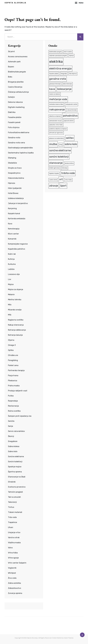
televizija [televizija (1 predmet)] (65, 168)
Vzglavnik (12, 568)
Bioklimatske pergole (17, 72)
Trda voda (12, 517)
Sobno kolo (13, 451)
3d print (11, 51)
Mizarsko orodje (15, 310)
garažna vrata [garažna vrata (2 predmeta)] (58, 79)
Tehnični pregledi (15, 492)
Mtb (10, 315)
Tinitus (11, 507)
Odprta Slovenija (15, 3)
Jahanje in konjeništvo (18, 203)
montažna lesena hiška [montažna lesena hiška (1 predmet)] (56, 104)
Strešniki (12, 482)
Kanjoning (12, 208)
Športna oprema (15, 472)
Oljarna (11, 340)
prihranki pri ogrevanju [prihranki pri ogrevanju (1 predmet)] (56, 133)
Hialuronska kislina (16, 178)
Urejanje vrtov (14, 532)
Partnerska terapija (16, 370)
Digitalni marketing (16, 107)
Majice (11, 284)
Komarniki (12, 239)
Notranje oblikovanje (17, 330)
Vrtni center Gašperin (17, 563)
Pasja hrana (13, 376)
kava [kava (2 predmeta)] (52, 89)
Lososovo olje (14, 274)
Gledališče (12, 163)
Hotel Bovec (13, 193)
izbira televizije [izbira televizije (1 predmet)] (67, 84)
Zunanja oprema (15, 593)
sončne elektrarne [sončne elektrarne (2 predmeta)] (60, 150)
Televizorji (12, 502)
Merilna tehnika (15, 300)
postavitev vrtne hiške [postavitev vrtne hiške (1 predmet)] (56, 125)
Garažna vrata (14, 138)
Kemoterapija (14, 229)
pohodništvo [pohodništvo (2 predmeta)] (70, 116)
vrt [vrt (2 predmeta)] (61, 179)
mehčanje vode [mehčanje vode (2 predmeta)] (58, 99)
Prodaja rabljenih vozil (18, 391)
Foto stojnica (14, 127)
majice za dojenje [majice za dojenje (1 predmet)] (55, 94)
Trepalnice (12, 522)
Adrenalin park (14, 62)
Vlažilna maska (14, 543)
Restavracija (13, 406)
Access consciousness (18, 57)
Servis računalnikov (16, 431)
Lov (10, 279)
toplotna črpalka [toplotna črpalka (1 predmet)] (54, 174)
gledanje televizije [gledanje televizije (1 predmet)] (55, 84)
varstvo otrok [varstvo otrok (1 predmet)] (53, 180)
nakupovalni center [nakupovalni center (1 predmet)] (71, 104)
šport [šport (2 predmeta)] (63, 186)
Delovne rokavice (15, 102)
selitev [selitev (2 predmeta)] (70, 138)
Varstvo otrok (14, 538)
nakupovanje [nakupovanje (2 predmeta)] (57, 109)
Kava (10, 224)
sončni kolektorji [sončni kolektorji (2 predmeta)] (59, 157)
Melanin (11, 295)
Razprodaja (13, 401)
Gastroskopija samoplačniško (20, 148)
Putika (11, 396)
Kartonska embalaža (17, 219)
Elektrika (12, 112)
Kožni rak (12, 254)
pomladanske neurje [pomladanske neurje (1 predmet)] (55, 121)
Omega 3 (12, 345)
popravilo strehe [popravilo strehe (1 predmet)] (69, 121)
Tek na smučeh (14, 497)
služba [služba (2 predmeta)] (53, 144)
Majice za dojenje (16, 289)
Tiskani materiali (15, 512)
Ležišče (11, 269)
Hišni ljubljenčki (15, 188)
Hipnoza (12, 183)
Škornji (11, 436)
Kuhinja (11, 259)
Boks (10, 77)
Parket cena (13, 365)
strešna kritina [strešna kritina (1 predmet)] (69, 163)
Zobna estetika (14, 583)
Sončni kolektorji (15, 462)
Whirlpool (12, 573)
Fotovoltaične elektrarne (19, 132)
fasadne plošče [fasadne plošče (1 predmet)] (54, 74)
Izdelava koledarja (16, 198)
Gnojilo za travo (15, 168)
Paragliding (13, 360)
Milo (10, 305)
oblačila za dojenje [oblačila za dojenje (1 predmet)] (55, 116)
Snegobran (13, 441)
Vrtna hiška (13, 553)
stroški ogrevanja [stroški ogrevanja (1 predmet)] (54, 168)
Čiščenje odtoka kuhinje (18, 92)
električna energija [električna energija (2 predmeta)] (60, 69)
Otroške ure (13, 355)
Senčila (11, 421)
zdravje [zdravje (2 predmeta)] (54, 186)
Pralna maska (14, 386)
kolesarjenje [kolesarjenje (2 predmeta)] (64, 89)
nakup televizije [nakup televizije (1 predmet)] (72, 110)
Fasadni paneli (14, 122)
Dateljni (11, 97)
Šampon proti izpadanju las (20, 416)
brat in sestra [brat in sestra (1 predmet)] (68, 52)
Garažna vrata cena (16, 143)
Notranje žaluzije (15, 335)
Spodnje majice (15, 467)
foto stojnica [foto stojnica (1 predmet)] (73, 74)
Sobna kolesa (14, 446)
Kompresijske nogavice (18, 244)
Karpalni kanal (14, 213)
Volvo (10, 548)
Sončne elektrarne (16, 457)
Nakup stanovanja (16, 325)
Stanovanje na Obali (17, 477)
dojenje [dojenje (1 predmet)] (71, 56)
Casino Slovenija (15, 87)
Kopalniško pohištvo (16, 249)
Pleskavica (13, 381)
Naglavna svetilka (16, 320)
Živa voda (12, 578)
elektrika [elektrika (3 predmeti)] (56, 62)
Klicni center (13, 234)
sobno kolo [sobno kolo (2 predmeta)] (71, 144)
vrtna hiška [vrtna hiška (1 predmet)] (68, 180)
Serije (10, 426)
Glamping (12, 158)
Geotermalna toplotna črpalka (21, 153)
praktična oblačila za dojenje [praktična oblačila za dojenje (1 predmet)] (58, 129)
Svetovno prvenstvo (17, 487)
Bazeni (11, 67)
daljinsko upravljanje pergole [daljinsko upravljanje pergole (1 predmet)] (58, 56)
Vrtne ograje (13, 558)
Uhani (11, 527)
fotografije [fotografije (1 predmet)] (64, 74)
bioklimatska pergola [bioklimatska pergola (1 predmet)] (55, 52)
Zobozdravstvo (14, 588)
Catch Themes (69, 638)
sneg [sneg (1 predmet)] (61, 145)
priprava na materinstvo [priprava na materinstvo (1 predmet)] (56, 138)
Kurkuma (12, 264)
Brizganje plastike (16, 82)
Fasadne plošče (15, 117)
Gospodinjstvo (14, 173)
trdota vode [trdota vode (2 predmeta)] (68, 173)
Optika (11, 350)
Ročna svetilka (14, 411)
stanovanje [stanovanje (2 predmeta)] (56, 163)
